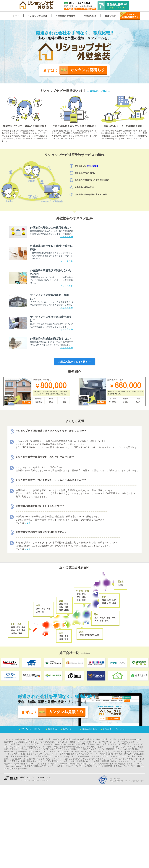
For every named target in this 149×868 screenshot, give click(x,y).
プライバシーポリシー (31, 729)
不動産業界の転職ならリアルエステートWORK (43, 766)
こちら (27, 523)
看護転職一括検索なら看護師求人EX (78, 739)
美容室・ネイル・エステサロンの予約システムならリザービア (71, 754)
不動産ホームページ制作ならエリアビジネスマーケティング (94, 742)
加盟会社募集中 (89, 729)
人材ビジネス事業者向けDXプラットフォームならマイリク (95, 756)
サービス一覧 (45, 777)
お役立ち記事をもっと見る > (75, 362)
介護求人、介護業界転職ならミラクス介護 (82, 759)
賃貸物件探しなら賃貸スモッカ (17, 742)
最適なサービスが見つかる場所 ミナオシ (83, 766)
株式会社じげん (28, 777)
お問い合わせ (92, 166)
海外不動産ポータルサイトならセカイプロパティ (35, 764)
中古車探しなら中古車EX (42, 744)
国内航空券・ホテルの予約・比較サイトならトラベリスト (37, 759)
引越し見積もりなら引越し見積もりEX (49, 742)
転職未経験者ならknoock (130, 739)
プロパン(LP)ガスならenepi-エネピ (120, 747)
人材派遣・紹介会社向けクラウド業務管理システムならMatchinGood (38, 756)
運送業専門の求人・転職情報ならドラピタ (116, 764)
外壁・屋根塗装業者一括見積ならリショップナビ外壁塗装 (79, 747)
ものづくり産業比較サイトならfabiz (58, 752)
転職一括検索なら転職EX (50, 739)
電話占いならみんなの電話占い (111, 752)
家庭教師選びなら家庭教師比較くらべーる (22, 752)
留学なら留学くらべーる (93, 749)
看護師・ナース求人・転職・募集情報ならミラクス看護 (76, 761)
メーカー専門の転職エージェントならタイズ (77, 764)
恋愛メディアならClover (85, 752)
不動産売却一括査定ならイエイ (116, 766)
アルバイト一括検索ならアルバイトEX (21, 739)
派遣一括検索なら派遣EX (107, 739)
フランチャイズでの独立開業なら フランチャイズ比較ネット (55, 749)
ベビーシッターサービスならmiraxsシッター (121, 759)
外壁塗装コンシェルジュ (115, 729)
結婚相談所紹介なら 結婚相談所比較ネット (124, 749)
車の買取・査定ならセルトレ (90, 744)
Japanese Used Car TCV (65, 744)
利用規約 (52, 729)
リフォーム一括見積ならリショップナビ (35, 747)
